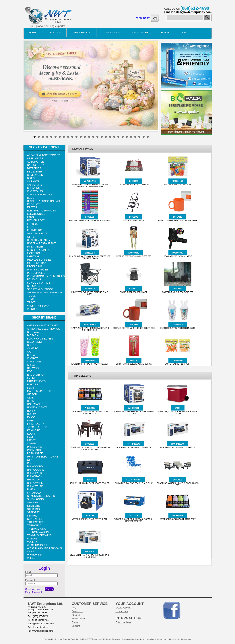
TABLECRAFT (35, 522)
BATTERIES (34, 168)
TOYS (31, 299)
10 (72, 137)
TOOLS (31, 296)
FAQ (74, 608)
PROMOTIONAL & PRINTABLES (46, 276)
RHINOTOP (34, 480)
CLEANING (34, 188)
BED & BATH (35, 172)
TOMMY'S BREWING (39, 535)
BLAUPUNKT (35, 342)
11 (76, 137)
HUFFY (31, 411)
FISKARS (33, 384)
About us (76, 615)
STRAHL (32, 516)
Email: (28, 572)
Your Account (122, 611)
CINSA (31, 355)
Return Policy (78, 619)
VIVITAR (32, 539)
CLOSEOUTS (35, 191)
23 (127, 137)
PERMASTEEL (36, 453)
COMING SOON (111, 33)
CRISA (31, 365)
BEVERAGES (35, 175)
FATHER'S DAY (36, 220)
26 (139, 137)
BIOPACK (33, 335)
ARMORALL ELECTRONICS (44, 329)
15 (93, 137)
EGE (30, 371)
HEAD (31, 401)
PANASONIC (35, 447)
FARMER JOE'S (36, 381)
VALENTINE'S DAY (38, 306)
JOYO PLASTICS (37, 427)
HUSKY (32, 414)
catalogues (140, 33)
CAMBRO (33, 348)
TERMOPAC (34, 525)
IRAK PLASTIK (36, 424)
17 (102, 137)
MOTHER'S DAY (37, 263)
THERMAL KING (37, 529)
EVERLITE (33, 378)
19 (110, 137)
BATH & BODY (36, 165)
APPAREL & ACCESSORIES (44, 155)
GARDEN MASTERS (39, 391)
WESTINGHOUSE (38, 545)
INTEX (31, 421)
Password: (30, 580)
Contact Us (77, 611)
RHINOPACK (35, 473)
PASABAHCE (35, 450)
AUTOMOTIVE (36, 162)
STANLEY (33, 502)
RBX (30, 463)
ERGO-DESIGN (36, 375)
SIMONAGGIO (36, 499)
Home (33, 33)
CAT (30, 352)
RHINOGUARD (36, 470)
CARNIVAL (33, 181)
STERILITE (34, 506)
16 (97, 137)
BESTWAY (33, 332)
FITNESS (33, 224)
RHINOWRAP (35, 486)
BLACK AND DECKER (40, 339)
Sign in (165, 33)
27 (144, 137)
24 (131, 137)
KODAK (32, 434)
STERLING (34, 509)
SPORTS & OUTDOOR (40, 289)
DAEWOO (33, 368)
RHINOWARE (35, 483)
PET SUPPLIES (36, 273)
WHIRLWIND (35, 555)
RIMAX (31, 489)
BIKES (31, 178)
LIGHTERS (34, 253)
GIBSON (32, 394)
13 (85, 137)
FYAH (30, 388)
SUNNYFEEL (35, 519)
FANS (31, 217)
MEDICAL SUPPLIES (39, 260)
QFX (30, 460)
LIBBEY (32, 440)
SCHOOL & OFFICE (39, 283)
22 (123, 137)
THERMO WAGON (38, 532)
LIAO (30, 437)
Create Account (33, 589)
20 (114, 137)
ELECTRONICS (36, 214)
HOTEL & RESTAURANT (41, 243)
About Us (55, 33)
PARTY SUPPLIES (38, 270)
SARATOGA (34, 493)
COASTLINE (34, 362)
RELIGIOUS (34, 279)
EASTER (32, 207)
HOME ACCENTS (37, 407)
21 (118, 137)
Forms (75, 622)
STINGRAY (34, 512)
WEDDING (33, 309)
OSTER (32, 443)
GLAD (31, 398)
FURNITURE (35, 230)
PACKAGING (35, 266)
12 (81, 137)
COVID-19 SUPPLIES (40, 195)
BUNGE (32, 345)
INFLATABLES (35, 247)
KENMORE (34, 430)
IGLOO (31, 417)
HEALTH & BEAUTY (39, 240)
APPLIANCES (35, 158)
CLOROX (33, 358)
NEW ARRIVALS (82, 33)
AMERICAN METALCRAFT (43, 325)
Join (184, 33)
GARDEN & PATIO (38, 233)
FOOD (31, 227)
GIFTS (31, 237)
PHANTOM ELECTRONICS (43, 457)
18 (106, 137)
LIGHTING (33, 256)
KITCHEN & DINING (39, 250)
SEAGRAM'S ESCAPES (41, 496)
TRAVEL (32, 302)
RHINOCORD (35, 466)
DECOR (32, 198)
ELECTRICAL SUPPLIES (42, 211)
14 (89, 137)
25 (135, 137)
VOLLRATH (34, 542)
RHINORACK (35, 476)
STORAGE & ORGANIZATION (45, 292)
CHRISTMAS (35, 185)
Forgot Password (34, 592)
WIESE (31, 558)
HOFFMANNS (35, 404)
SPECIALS (33, 286)
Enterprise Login (124, 622)
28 (148, 137)
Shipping (76, 626)
